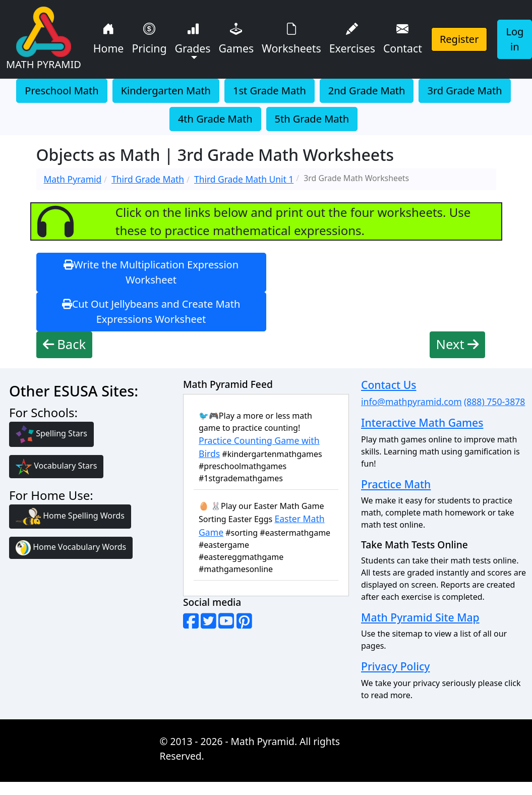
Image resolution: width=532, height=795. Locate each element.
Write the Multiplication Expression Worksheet (151, 272)
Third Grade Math (148, 179)
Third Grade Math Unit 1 (244, 179)
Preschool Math (62, 91)
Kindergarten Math (166, 91)
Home (109, 38)
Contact (403, 38)
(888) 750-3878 (494, 402)
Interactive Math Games (422, 422)
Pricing (149, 38)
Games (237, 38)
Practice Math (396, 484)
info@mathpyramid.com (411, 402)
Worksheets (291, 38)
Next (458, 344)
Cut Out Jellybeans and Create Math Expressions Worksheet (151, 311)
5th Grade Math (312, 119)
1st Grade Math (270, 91)
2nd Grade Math (367, 91)
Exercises (352, 38)
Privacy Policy (395, 666)
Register (459, 39)
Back (65, 344)
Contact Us (389, 385)
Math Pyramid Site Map (420, 617)
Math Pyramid (73, 179)
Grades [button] (192, 38)
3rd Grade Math (464, 91)
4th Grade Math (215, 119)
